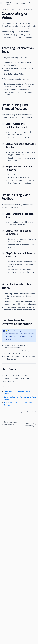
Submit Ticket (9, 3)
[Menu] (34, 3)
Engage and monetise (9, 10)
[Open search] (30, 3)
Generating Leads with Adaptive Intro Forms (9, 424)
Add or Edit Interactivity (31, 424)
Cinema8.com (20, 3)
